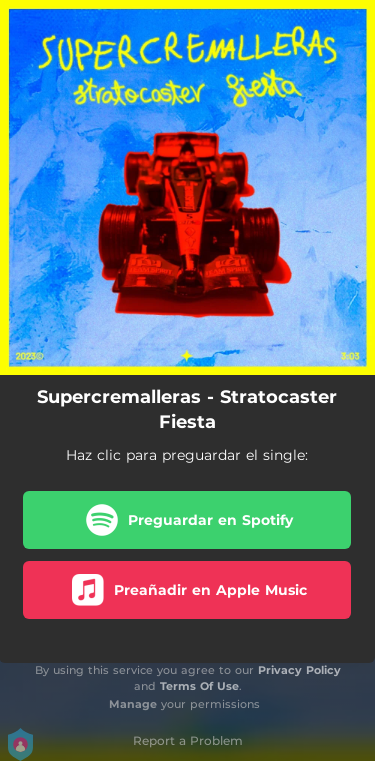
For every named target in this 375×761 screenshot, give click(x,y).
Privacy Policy (299, 670)
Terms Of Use (199, 686)
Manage (133, 704)
